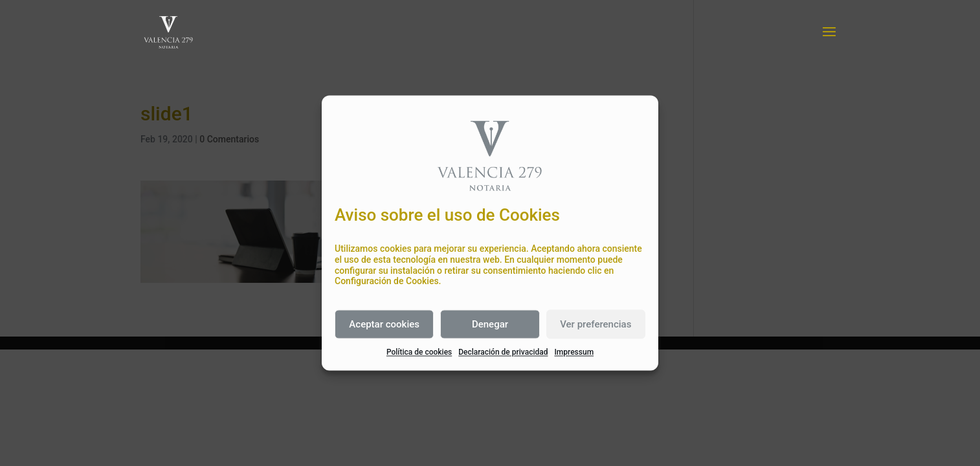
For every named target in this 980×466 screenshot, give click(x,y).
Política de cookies (419, 353)
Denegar (490, 324)
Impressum (574, 353)
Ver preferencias (596, 324)
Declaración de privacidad (503, 353)
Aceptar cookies (384, 324)
